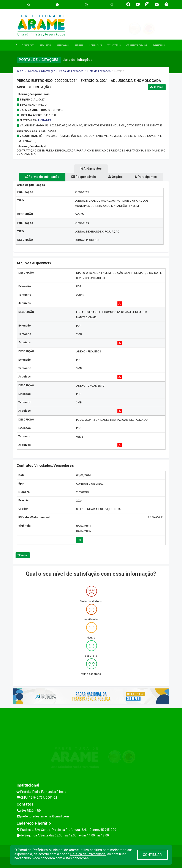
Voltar (23, 555)
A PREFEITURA (29, 45)
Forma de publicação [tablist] (42, 177)
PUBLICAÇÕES (160, 45)
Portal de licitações (71, 71)
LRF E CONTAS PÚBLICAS (137, 45)
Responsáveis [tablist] (84, 177)
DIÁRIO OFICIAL (96, 45)
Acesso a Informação (42, 71)
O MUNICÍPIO (46, 45)
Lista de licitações (99, 71)
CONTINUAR (152, 855)
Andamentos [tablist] (91, 169)
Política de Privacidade (88, 854)
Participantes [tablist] (146, 177)
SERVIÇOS (80, 45)
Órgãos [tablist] (116, 177)
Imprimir (157, 87)
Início (20, 71)
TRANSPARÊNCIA (114, 45)
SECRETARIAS (63, 45)
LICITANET (45, 120)
